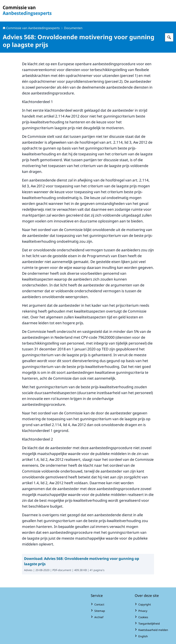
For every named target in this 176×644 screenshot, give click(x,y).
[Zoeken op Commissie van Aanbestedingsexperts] (169, 37)
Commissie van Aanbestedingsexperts (31, 28)
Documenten (73, 28)
